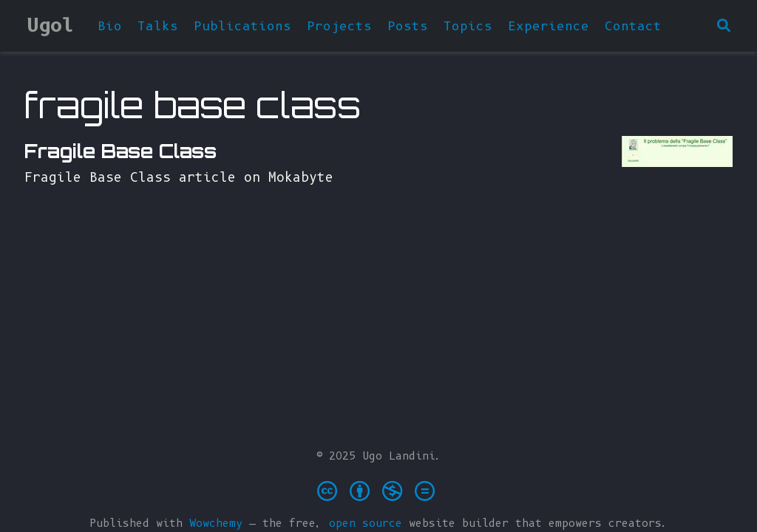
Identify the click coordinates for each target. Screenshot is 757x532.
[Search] (724, 26)
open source (366, 523)
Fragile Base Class (120, 151)
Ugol (50, 25)
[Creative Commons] (379, 490)
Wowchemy (216, 523)
